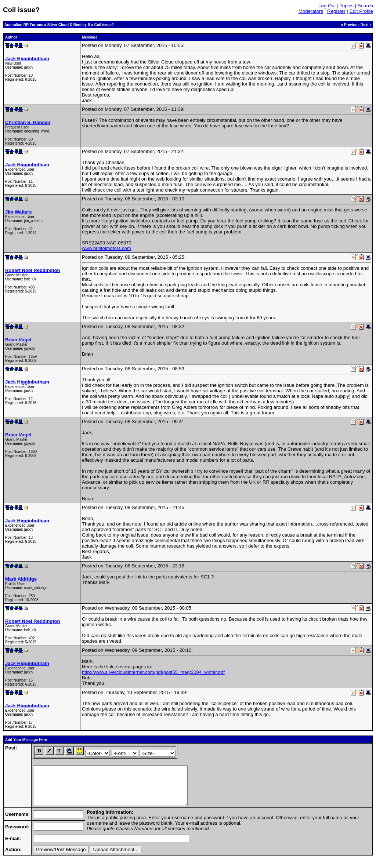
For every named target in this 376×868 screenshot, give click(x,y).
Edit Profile (361, 11)
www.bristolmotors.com (106, 248)
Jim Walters (19, 212)
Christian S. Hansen (28, 122)
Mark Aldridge (21, 579)
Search (365, 6)
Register (336, 11)
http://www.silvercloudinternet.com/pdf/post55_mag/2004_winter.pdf (153, 672)
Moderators (311, 11)
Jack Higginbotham (27, 59)
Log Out (327, 6)
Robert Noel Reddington (33, 270)
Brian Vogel (18, 340)
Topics (347, 6)
